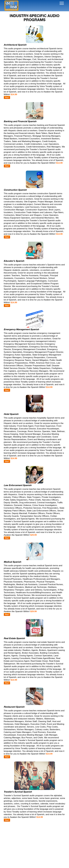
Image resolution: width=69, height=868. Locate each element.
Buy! (7, 97)
